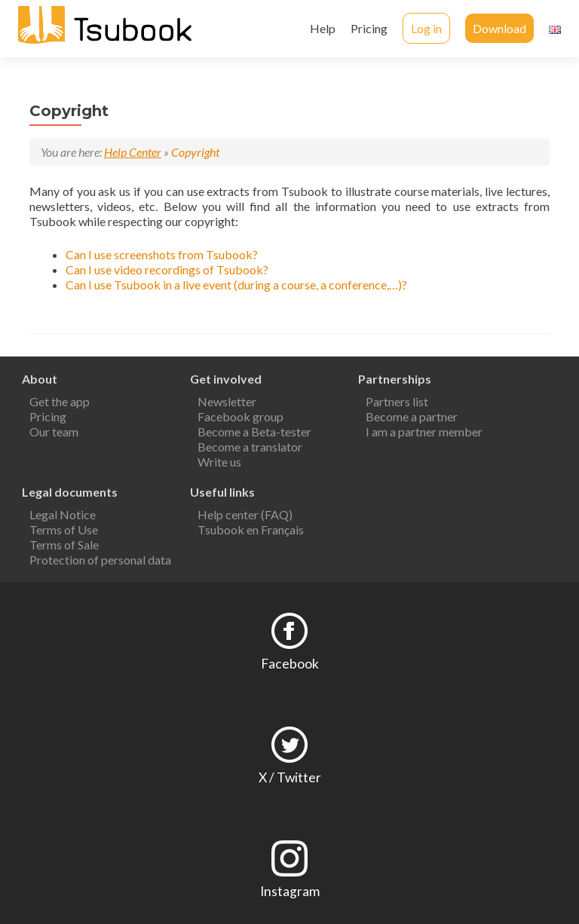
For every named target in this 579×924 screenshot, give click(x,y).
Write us (219, 462)
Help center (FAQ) (245, 514)
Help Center (133, 152)
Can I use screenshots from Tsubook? (162, 254)
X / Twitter (290, 777)
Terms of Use (64, 529)
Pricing (369, 28)
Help (323, 28)
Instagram (290, 891)
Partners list (397, 401)
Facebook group (240, 416)
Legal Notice (63, 514)
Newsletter (227, 401)
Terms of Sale (64, 545)
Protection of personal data (100, 560)
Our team (54, 431)
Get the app (60, 401)
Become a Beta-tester (254, 431)
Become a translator (250, 447)
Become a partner (412, 416)
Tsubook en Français (251, 529)
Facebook (290, 664)
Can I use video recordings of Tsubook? (167, 269)
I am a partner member (424, 431)
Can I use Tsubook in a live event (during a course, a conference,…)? (236, 285)
